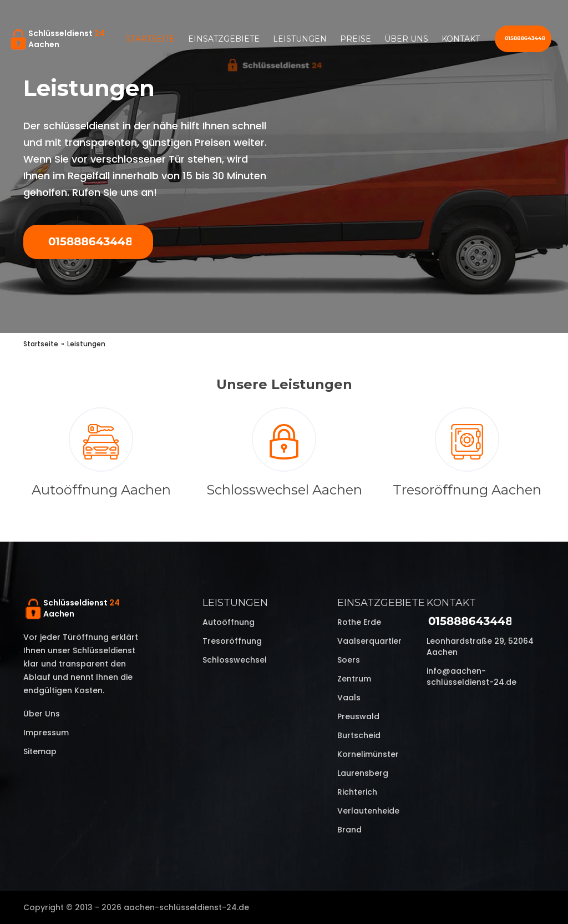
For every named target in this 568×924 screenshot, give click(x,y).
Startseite (150, 39)
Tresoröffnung (232, 641)
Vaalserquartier (369, 641)
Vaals (349, 698)
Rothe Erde (359, 622)
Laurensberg (363, 773)
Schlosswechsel (235, 660)
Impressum (46, 733)
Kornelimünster (368, 754)
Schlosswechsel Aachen (284, 490)
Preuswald (358, 716)
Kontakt (461, 39)
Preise (356, 39)
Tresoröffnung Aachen (467, 490)
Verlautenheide (368, 811)
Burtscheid (359, 735)
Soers (349, 660)
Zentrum (354, 679)
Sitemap (40, 751)
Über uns (406, 39)
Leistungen (300, 39)
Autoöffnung (229, 622)
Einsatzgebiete (224, 39)
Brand (349, 830)
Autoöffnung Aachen (101, 490)
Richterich (357, 792)
